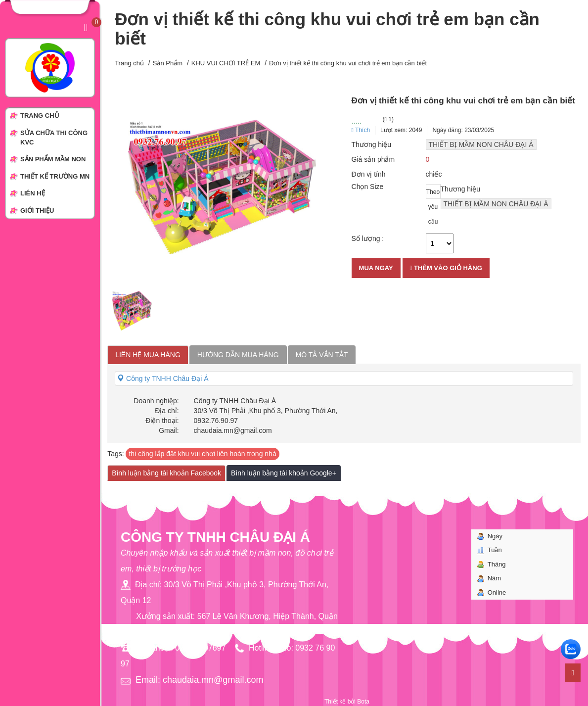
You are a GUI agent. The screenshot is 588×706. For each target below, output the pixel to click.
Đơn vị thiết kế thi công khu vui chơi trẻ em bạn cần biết (348, 63)
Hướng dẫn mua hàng (238, 355)
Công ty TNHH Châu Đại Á (163, 378)
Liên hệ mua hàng (148, 355)
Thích (361, 130)
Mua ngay (376, 268)
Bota (363, 702)
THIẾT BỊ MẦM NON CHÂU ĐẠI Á (481, 144)
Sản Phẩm (168, 63)
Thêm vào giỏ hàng (446, 268)
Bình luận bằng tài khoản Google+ (284, 473)
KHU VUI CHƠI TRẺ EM (226, 63)
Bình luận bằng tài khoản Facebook (166, 473)
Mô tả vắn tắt (322, 355)
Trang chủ (129, 63)
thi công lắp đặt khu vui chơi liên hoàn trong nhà (202, 454)
